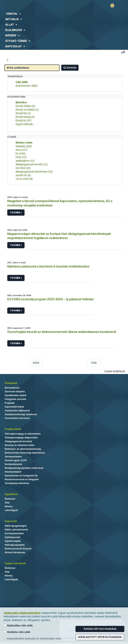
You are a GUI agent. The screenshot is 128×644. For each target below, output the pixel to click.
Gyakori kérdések (15, 563)
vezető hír (23, 175)
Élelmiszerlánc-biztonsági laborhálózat (25, 453)
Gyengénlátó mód (114, 6)
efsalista (24, 146)
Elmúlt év (23, 121)
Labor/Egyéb (11, 510)
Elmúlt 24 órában (27, 110)
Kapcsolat (11, 521)
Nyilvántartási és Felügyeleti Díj (21, 476)
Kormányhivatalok (14, 533)
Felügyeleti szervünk (15, 399)
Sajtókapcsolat (12, 537)
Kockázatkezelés (13, 464)
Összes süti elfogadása (100, 629)
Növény (9, 506)
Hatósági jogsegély (15, 545)
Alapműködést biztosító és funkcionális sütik (32, 638)
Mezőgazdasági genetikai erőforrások (24, 468)
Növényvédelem (13, 472)
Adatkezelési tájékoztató (17, 411)
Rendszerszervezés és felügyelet (22, 479)
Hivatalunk (11, 383)
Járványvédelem (13, 457)
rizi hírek (23, 168)
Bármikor (21, 102)
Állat (7, 503)
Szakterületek (13, 429)
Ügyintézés (11, 494)
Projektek (10, 403)
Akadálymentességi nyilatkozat (21, 414)
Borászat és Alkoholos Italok (20, 445)
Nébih (32, 6)
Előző (36, 363)
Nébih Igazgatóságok (16, 526)
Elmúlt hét (23, 113)
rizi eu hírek (24, 179)
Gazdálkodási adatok (16, 395)
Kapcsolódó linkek (14, 407)
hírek (21, 157)
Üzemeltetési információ (17, 418)
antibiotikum (25, 161)
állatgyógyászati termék (32, 164)
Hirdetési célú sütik (17, 632)
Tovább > (16, 212)
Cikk (22, 82)
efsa (21, 150)
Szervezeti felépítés (15, 392)
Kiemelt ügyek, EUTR (16, 460)
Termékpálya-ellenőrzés (17, 483)
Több (94, 363)
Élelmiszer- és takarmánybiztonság (23, 449)
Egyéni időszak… (25, 124)
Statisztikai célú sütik (18, 625)
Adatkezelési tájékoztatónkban (22, 613)
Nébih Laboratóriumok (16, 530)
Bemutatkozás (12, 388)
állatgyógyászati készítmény (34, 172)
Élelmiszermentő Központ (18, 549)
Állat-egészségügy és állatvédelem (23, 434)
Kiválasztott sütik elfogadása (100, 637)
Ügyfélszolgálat (13, 541)
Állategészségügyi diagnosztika (21, 438)
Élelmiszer (10, 499)
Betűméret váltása (123, 52)
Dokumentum (27, 86)
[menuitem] (64, 14)
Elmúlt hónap (25, 117)
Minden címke (24, 143)
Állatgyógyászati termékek (18, 441)
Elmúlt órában (25, 106)
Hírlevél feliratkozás (15, 552)
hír (20, 153)
